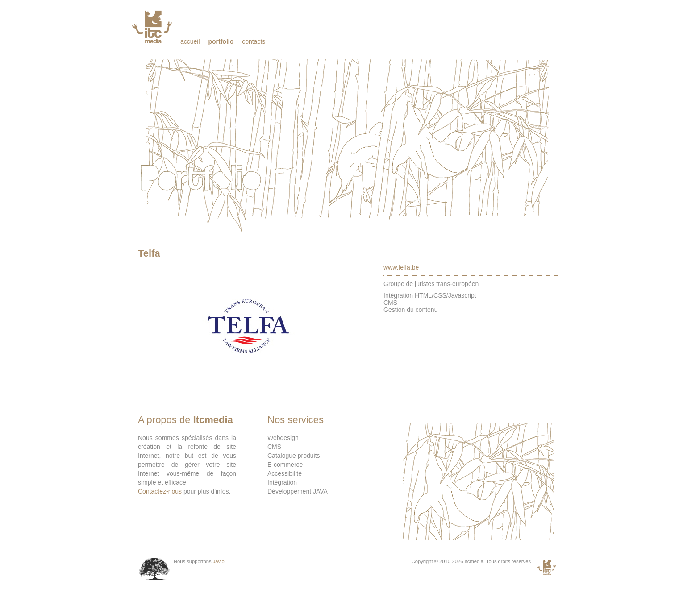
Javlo (219, 561)
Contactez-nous (160, 491)
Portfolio (221, 41)
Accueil (190, 41)
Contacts (254, 41)
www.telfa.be (401, 267)
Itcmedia (153, 27)
